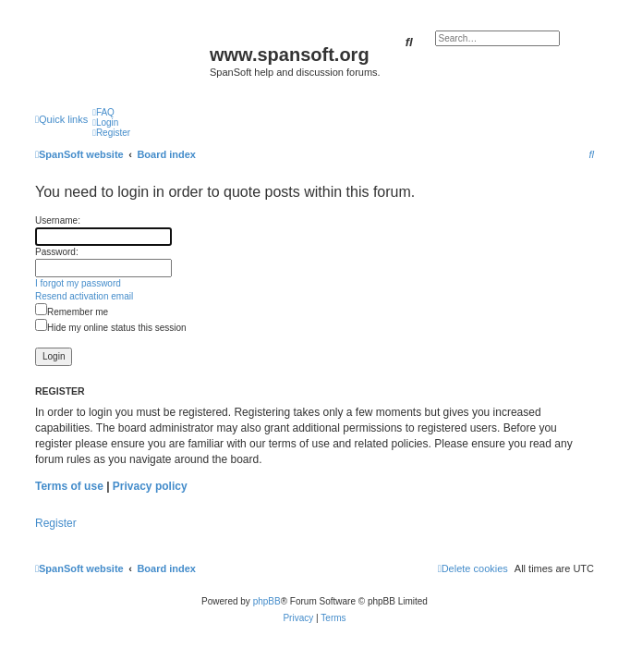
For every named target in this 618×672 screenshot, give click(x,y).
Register (56, 523)
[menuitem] (103, 112)
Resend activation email (84, 296)
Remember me (72, 312)
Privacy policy (150, 486)
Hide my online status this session (111, 328)
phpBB (267, 601)
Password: (57, 252)
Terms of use (69, 486)
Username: (58, 220)
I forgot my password (78, 283)
